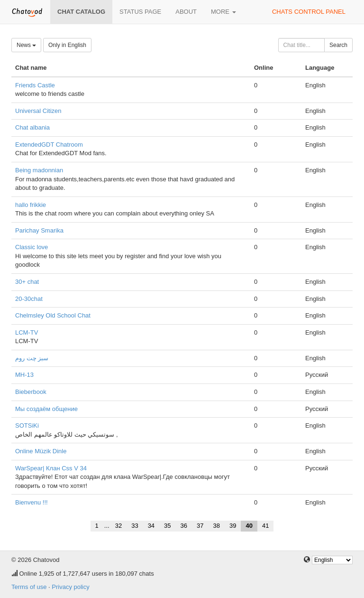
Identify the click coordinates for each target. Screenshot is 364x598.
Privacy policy (70, 587)
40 (249, 526)
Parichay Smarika (39, 230)
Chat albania (32, 127)
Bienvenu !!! (32, 502)
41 (265, 526)
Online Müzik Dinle (41, 451)
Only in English (67, 45)
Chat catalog (81, 12)
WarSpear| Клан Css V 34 (51, 468)
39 (233, 526)
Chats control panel (309, 12)
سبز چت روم (32, 358)
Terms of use (29, 587)
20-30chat (29, 299)
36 (184, 526)
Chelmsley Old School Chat (53, 315)
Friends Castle (35, 85)
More (223, 12)
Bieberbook (31, 392)
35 (167, 526)
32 (118, 526)
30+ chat (27, 282)
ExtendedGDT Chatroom (49, 145)
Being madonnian (39, 170)
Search (338, 45)
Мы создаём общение (46, 409)
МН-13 (24, 375)
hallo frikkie (31, 205)
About (186, 12)
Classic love (32, 247)
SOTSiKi (27, 425)
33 (135, 526)
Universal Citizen (38, 111)
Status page (140, 12)
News (26, 45)
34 (151, 526)
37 (200, 526)
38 (217, 526)
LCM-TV (27, 332)
